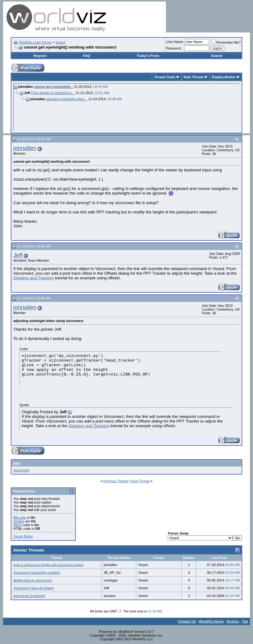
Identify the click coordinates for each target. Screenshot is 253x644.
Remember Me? (226, 42)
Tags (17, 463)
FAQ (87, 56)
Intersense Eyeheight (29, 596)
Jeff (18, 255)
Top (245, 621)
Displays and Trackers (34, 278)
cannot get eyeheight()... (53, 87)
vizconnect (21, 470)
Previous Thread (116, 481)
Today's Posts (148, 56)
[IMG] (17, 525)
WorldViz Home (211, 621)
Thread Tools (165, 77)
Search (217, 56)
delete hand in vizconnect (32, 580)
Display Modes (223, 77)
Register (40, 56)
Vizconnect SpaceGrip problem (37, 573)
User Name (175, 42)
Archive (233, 621)
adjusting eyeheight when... (67, 99)
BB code (20, 517)
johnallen (25, 148)
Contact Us (187, 621)
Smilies (19, 521)
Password (174, 48)
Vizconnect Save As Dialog (34, 588)
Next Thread (140, 481)
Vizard (60, 42)
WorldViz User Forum (35, 42)
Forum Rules (23, 536)
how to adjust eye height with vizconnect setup (48, 565)
